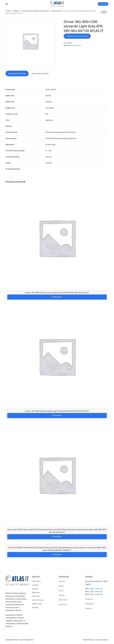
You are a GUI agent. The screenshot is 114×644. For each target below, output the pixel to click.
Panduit (62, 581)
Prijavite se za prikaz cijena (77, 36)
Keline (61, 590)
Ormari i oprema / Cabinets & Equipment (35, 11)
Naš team (36, 596)
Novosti (35, 589)
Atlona (61, 586)
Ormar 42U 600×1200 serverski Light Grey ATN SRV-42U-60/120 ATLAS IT (57, 411)
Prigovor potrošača (102, 640)
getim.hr (31, 640)
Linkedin (89, 608)
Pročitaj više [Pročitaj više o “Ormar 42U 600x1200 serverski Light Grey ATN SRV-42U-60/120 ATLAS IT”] (57, 415)
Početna (8, 11)
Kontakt (35, 607)
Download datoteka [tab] (40, 73)
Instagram (89, 603)
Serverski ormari (57, 11)
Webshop (16, 11)
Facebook (89, 599)
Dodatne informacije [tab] (17, 73)
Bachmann (63, 604)
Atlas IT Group (38, 600)
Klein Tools (63, 600)
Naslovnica (36, 581)
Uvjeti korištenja (88, 640)
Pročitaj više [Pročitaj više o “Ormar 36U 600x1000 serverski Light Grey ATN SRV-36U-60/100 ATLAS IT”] (57, 297)
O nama (35, 585)
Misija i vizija (37, 603)
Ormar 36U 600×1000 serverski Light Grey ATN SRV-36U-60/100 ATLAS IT (57, 292)
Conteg (62, 595)
